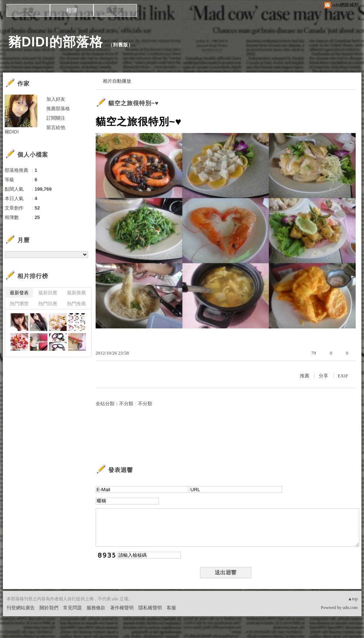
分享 (323, 376)
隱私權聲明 (150, 608)
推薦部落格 (58, 109)
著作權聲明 (122, 608)
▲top (353, 599)
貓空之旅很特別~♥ (134, 103)
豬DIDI (12, 132)
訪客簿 (115, 10)
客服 (171, 608)
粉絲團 (14, 632)
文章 (28, 10)
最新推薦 (76, 293)
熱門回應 (48, 304)
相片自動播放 (117, 81)
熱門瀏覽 (19, 304)
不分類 (126, 404)
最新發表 (19, 293)
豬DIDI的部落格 (56, 42)
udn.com (350, 608)
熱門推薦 (76, 304)
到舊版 (121, 45)
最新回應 (48, 293)
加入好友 (56, 99)
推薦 (305, 376)
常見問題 (72, 608)
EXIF (343, 376)
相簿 (72, 10)
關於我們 (49, 608)
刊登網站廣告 (21, 608)
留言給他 (56, 127)
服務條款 (96, 608)
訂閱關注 (56, 118)
